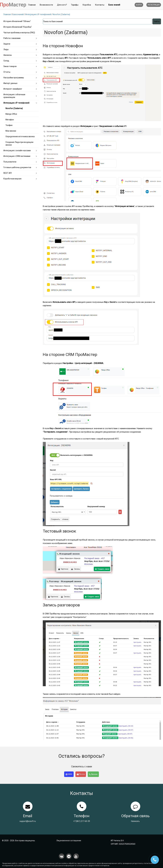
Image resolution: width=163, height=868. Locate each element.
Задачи (7, 44)
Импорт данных (10, 83)
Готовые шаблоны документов (17, 167)
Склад (6, 61)
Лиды (6, 49)
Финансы (8, 55)
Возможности (46, 5)
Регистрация (154, 5)
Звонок (93, 774)
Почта (81, 774)
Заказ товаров (10, 66)
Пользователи (10, 162)
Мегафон (10, 120)
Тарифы (75, 5)
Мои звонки (11, 131)
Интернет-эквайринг (13, 89)
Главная (32, 5)
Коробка (87, 5)
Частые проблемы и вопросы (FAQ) (19, 33)
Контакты (100, 5)
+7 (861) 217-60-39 (82, 821)
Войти (139, 5)
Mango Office (11, 114)
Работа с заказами (12, 38)
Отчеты (7, 72)
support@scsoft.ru (28, 821)
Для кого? (62, 5)
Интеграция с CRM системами (17, 156)
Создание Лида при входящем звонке (19, 143)
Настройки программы (14, 78)
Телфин (9, 125)
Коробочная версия (12, 179)
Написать (135, 821)
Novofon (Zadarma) (14, 108)
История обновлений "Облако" (17, 21)
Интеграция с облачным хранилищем (14, 96)
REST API (8, 173)
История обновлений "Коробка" (18, 27)
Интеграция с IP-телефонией (16, 103)
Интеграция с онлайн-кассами (17, 151)
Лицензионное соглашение (69, 841)
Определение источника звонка (20, 136)
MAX (69, 774)
